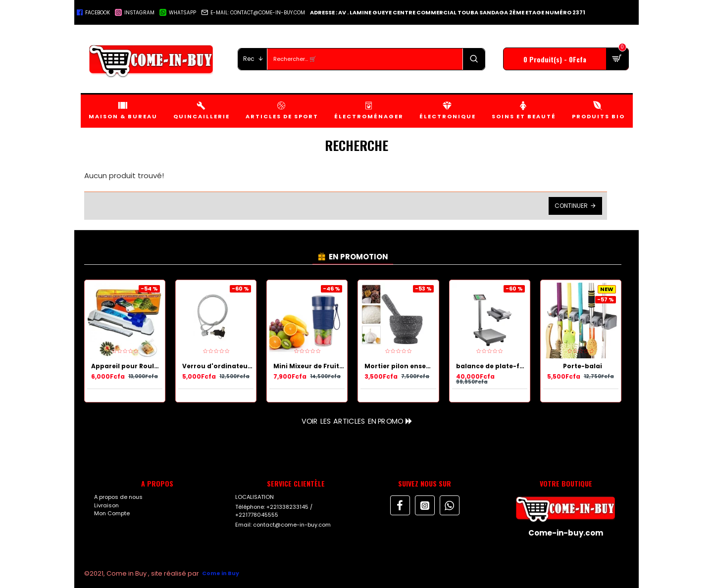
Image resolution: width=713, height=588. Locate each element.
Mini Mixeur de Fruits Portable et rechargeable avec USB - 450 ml (309, 366)
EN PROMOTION (358, 257)
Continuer (571, 206)
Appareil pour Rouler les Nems (127, 366)
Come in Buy (221, 573)
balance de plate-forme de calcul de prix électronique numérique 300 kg (492, 366)
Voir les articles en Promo (352, 421)
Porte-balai (583, 366)
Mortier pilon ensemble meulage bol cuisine (400, 366)
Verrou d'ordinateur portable (218, 366)
